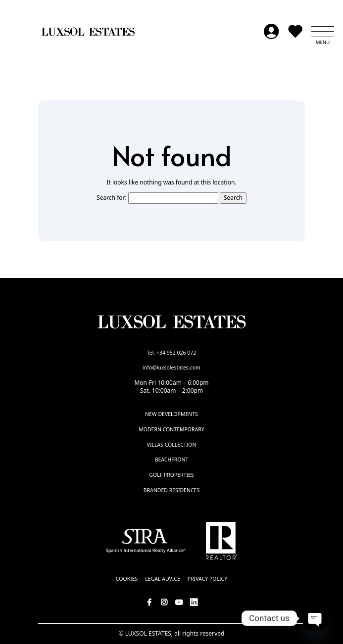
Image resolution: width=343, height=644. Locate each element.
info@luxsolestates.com (171, 368)
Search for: (112, 198)
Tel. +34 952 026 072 (172, 353)
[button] (323, 32)
